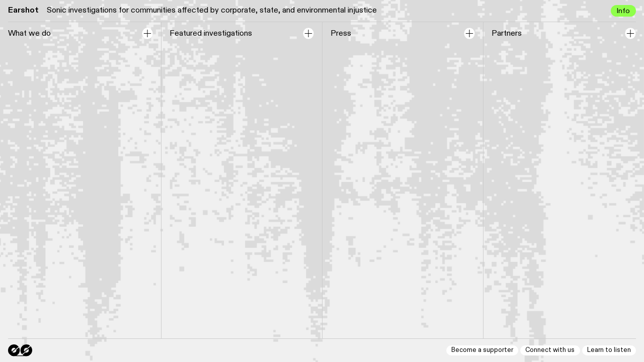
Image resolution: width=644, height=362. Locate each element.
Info (623, 11)
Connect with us (550, 350)
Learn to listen (609, 350)
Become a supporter (482, 350)
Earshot (23, 10)
